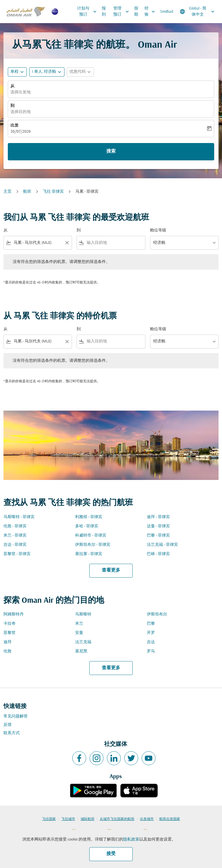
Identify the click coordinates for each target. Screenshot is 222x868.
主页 (8, 192)
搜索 (111, 151)
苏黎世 (10, 633)
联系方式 (12, 733)
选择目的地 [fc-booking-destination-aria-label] (21, 112)
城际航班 (88, 819)
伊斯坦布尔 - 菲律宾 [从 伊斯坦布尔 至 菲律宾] (93, 545)
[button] (47, 72)
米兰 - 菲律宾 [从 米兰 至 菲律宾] (15, 536)
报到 (104, 12)
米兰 (79, 624)
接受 (111, 854)
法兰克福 (83, 642)
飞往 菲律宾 (53, 192)
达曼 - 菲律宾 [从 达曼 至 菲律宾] (158, 526)
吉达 (151, 642)
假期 (136, 12)
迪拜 (8, 642)
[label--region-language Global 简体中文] (198, 12)
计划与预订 (88, 12)
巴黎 (151, 624)
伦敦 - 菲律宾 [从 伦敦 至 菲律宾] (15, 526)
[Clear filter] (67, 243)
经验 (151, 12)
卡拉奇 (10, 624)
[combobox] (38, 243)
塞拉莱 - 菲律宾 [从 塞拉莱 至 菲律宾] (89, 554)
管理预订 (123, 12)
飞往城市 (68, 819)
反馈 (8, 725)
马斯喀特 (83, 614)
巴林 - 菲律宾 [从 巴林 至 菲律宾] (158, 554)
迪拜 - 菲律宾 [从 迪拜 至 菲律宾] (158, 517)
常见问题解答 (16, 716)
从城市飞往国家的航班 (117, 819)
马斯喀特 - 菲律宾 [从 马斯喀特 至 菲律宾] (19, 517)
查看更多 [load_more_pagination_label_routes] (111, 570)
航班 (27, 192)
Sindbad (167, 12)
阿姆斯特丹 (14, 614)
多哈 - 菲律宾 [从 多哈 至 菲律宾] (87, 526)
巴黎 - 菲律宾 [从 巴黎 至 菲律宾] (158, 536)
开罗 (151, 633)
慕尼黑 (81, 651)
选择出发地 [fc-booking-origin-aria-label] (21, 92)
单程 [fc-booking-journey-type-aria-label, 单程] (14, 72)
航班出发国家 (170, 819)
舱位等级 (158, 230)
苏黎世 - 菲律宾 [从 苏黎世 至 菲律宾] (17, 554)
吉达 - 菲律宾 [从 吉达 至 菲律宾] (15, 545)
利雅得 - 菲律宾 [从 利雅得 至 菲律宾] (89, 517)
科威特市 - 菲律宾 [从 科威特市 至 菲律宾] (91, 536)
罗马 (151, 651)
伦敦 (8, 651)
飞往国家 (49, 819)
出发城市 (147, 819)
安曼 (79, 633)
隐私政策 (131, 840)
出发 (14, 126)
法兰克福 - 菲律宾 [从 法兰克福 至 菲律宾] (162, 545)
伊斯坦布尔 (157, 614)
